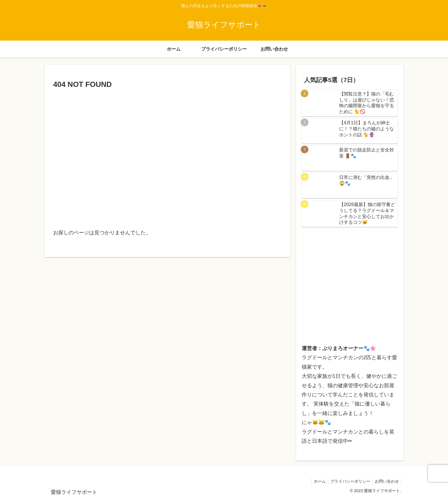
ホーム (316, 481)
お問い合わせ (386, 481)
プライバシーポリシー (348, 481)
